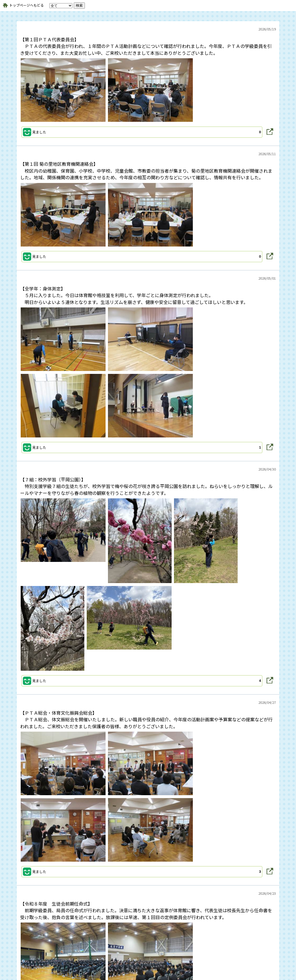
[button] (142, 132)
